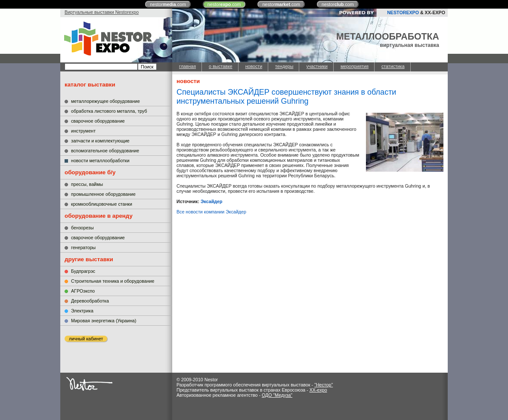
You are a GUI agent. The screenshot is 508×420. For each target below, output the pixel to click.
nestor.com (168, 4)
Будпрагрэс (83, 271)
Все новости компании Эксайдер (211, 212)
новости (254, 66)
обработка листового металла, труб (109, 111)
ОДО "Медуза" (277, 395)
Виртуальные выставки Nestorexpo (102, 12)
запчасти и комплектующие (100, 141)
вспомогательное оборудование (105, 151)
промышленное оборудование (103, 194)
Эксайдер (212, 201)
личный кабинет (86, 339)
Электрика (82, 311)
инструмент (83, 131)
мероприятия (355, 66)
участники (317, 66)
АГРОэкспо (83, 291)
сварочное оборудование (98, 121)
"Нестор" (324, 385)
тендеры (284, 66)
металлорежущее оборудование (105, 101)
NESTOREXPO (403, 12)
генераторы (83, 247)
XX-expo (318, 390)
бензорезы (82, 228)
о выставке (221, 66)
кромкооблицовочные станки (102, 204)
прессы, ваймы (87, 184)
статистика (393, 66)
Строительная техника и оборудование (113, 281)
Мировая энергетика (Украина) (104, 321)
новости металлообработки (100, 161)
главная (187, 66)
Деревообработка (90, 301)
